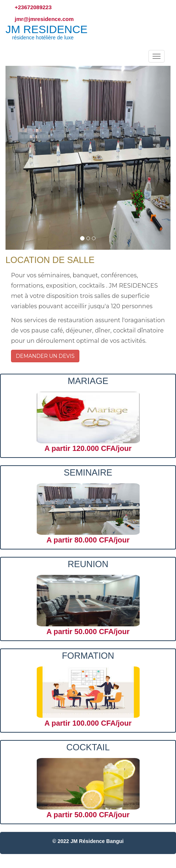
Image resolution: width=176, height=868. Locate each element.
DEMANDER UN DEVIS (45, 356)
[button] (18, 158)
